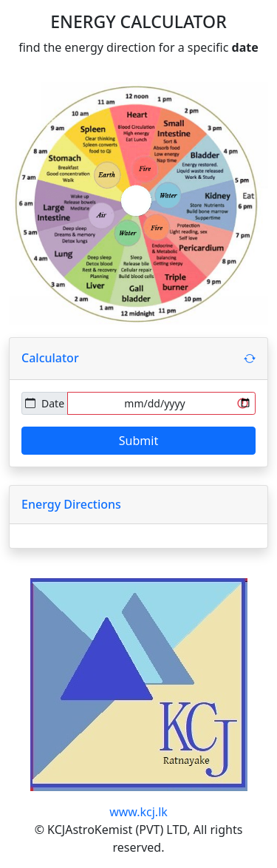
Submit (138, 441)
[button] (250, 359)
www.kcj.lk (138, 812)
